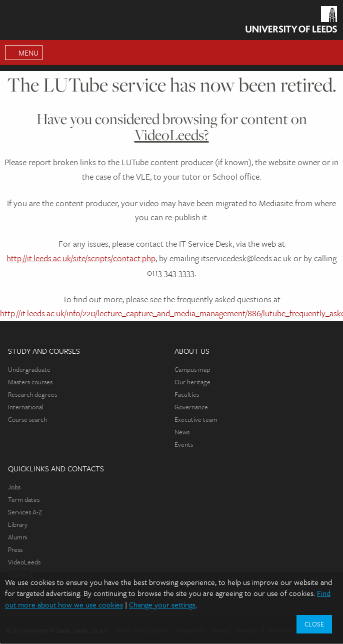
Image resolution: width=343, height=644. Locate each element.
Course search (27, 419)
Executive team (196, 419)
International (26, 407)
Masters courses (30, 382)
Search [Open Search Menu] (330, 53)
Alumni (18, 537)
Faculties (187, 394)
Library (18, 524)
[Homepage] (291, 22)
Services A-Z (25, 512)
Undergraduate (29, 369)
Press (15, 549)
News (182, 432)
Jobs (14, 487)
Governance (191, 407)
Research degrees (32, 394)
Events (184, 444)
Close (314, 624)
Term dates (24, 499)
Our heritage (192, 382)
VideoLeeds (24, 562)
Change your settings (162, 604)
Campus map (192, 369)
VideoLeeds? (172, 135)
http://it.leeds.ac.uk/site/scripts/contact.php (81, 258)
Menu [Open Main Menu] (28, 53)
